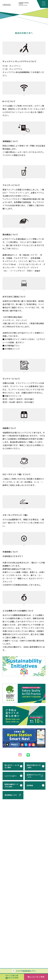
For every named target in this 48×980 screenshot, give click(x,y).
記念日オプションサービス (34, 776)
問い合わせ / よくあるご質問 (12, 766)
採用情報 (30, 785)
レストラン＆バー (11, 776)
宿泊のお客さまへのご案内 (34, 766)
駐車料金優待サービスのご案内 (12, 785)
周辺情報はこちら (11, 795)
